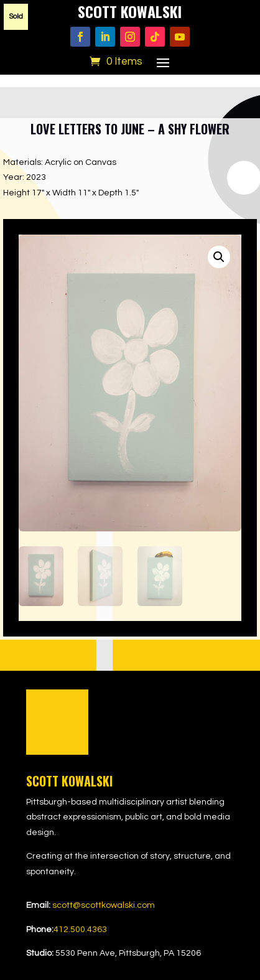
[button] (219, 257)
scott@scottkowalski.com (104, 905)
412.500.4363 (80, 930)
